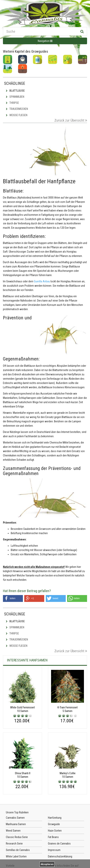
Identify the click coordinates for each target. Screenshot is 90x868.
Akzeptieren (47, 864)
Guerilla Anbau (42, 281)
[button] (13, 598)
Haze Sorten (55, 831)
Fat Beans (53, 837)
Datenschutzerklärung (60, 856)
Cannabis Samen (15, 818)
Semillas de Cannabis (18, 850)
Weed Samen (13, 831)
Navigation (45, 41)
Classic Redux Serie (17, 837)
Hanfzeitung (55, 818)
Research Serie (14, 844)
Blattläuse (15, 91)
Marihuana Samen (16, 824)
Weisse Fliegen (17, 115)
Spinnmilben (15, 97)
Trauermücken (17, 109)
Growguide (54, 824)
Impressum (54, 850)
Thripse (12, 103)
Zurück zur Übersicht (71, 120)
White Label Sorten (16, 856)
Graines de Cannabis (59, 844)
